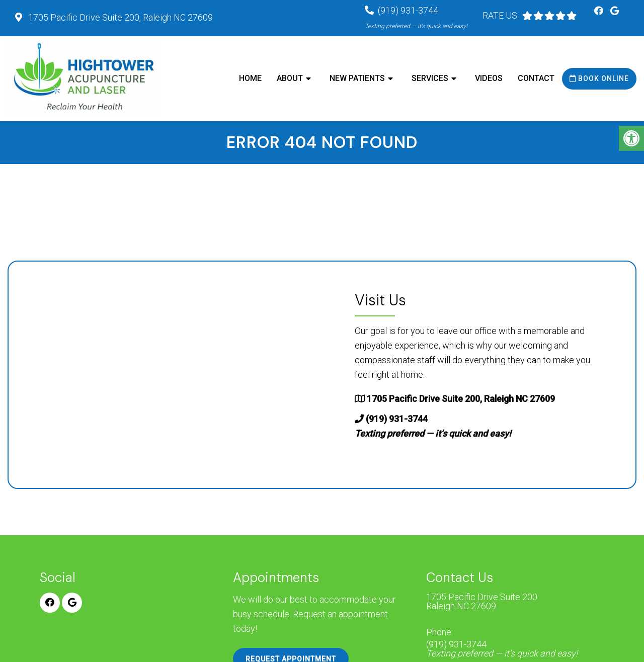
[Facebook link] (600, 11)
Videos (489, 78)
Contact (536, 78)
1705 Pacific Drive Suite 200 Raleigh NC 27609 (482, 602)
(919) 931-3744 (502, 649)
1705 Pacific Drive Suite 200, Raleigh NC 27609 (119, 17)
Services (430, 78)
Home (250, 78)
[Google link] (615, 11)
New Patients (357, 78)
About (290, 78)
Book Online (599, 78)
